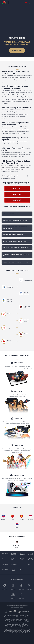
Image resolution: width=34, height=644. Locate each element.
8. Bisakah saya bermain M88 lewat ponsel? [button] (16, 262)
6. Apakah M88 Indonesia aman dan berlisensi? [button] (17, 248)
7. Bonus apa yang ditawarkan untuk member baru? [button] (17, 255)
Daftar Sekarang (17, 50)
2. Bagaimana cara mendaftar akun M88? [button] (15, 220)
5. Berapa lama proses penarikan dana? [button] (15, 241)
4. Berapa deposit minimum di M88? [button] (13, 235)
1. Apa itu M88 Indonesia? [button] (10, 214)
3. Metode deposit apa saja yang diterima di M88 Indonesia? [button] (16, 228)
